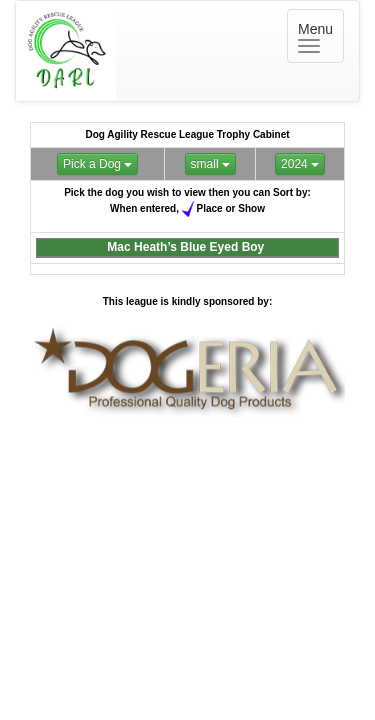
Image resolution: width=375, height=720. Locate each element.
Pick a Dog (97, 164)
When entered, (144, 207)
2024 (300, 164)
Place (210, 207)
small (210, 164)
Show (251, 207)
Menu (321, 37)
